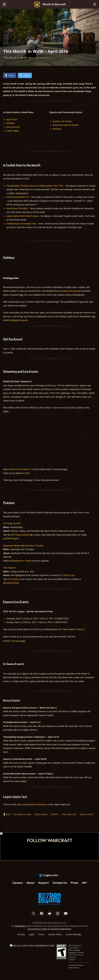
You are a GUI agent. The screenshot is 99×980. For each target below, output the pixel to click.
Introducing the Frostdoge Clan (21, 224)
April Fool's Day (69, 814)
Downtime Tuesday (34, 546)
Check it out (68, 575)
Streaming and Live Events (66, 125)
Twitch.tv (80, 629)
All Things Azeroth (12, 523)
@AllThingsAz (12, 539)
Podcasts (57, 129)
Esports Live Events (62, 121)
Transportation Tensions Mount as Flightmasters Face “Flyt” (35, 186)
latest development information (32, 804)
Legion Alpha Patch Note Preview (22, 216)
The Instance (9, 568)
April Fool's (12, 119)
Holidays (11, 123)
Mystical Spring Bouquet (66, 291)
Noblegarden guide (19, 320)
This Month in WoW (22, 814)
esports (55, 814)
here (9, 316)
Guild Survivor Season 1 (20, 469)
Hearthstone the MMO (17, 208)
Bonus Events (13, 127)
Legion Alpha (13, 131)
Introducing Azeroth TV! (18, 197)
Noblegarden (41, 814)
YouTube (16, 641)
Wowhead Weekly (12, 546)
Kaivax (45, 58)
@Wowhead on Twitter (21, 561)
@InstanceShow (11, 583)
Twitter (65, 629)
